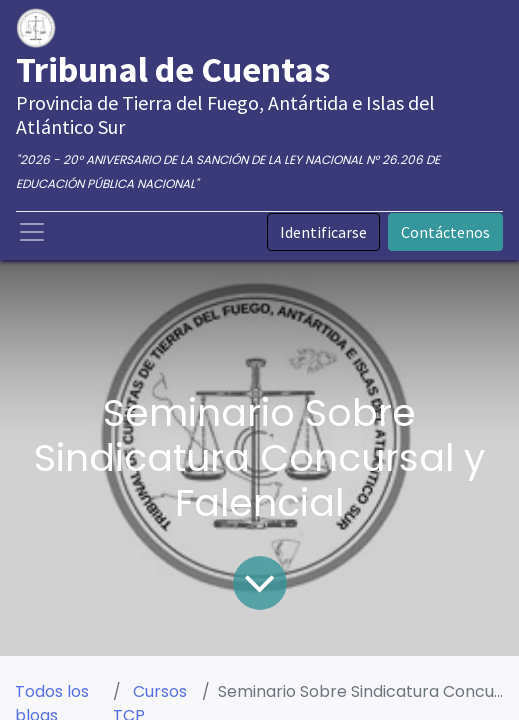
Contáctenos (445, 232)
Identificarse (323, 232)
